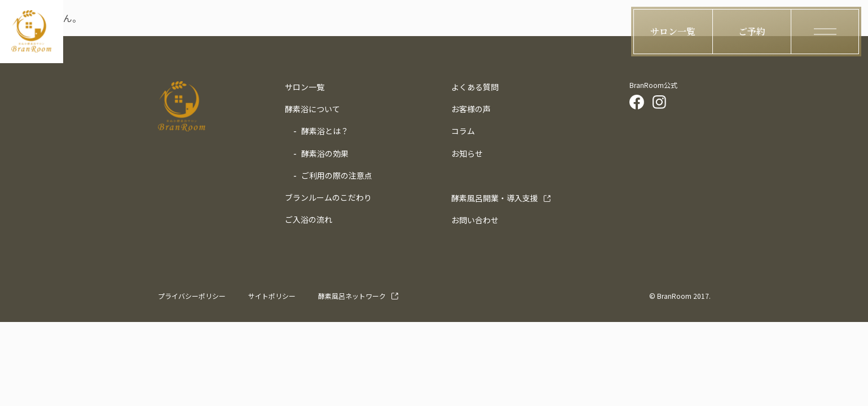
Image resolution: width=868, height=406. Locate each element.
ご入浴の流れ (309, 219)
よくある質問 (475, 87)
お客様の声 (471, 109)
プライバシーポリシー (192, 296)
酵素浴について (312, 109)
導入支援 (495, 198)
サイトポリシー (272, 296)
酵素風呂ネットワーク (352, 296)
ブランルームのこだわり (328, 197)
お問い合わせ (475, 220)
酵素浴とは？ (325, 131)
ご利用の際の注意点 (337, 175)
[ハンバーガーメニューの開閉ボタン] (825, 32)
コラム (463, 131)
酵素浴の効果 (325, 153)
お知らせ (467, 153)
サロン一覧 (305, 87)
